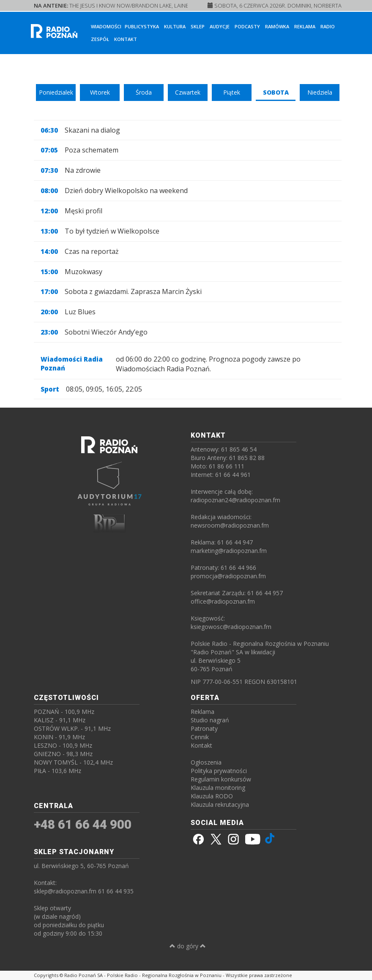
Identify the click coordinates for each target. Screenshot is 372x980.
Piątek (232, 92)
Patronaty (204, 728)
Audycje (220, 26)
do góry (188, 946)
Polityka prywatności (219, 771)
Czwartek (188, 92)
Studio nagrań (210, 720)
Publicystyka (142, 26)
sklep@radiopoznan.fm (65, 891)
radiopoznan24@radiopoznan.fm (235, 500)
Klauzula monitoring (218, 788)
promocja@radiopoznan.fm (228, 576)
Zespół (100, 39)
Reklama (305, 26)
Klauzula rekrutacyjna (220, 804)
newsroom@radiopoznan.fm (230, 525)
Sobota (276, 92)
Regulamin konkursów (221, 779)
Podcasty (247, 26)
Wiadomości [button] (106, 26)
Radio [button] (328, 26)
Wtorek (100, 92)
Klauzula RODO (212, 796)
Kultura (175, 26)
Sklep (198, 26)
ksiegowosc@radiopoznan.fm (231, 627)
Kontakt (126, 39)
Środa (144, 92)
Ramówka (277, 26)
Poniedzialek (56, 92)
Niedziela (320, 92)
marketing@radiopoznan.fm (229, 551)
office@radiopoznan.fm (223, 601)
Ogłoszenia (206, 762)
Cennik (200, 737)
